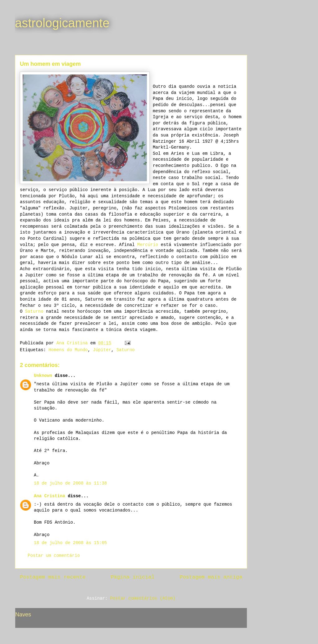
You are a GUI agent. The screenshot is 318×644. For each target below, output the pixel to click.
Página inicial (133, 577)
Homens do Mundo (68, 350)
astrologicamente (62, 23)
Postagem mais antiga (211, 577)
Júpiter (102, 350)
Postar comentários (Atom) (143, 598)
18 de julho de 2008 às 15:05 (70, 543)
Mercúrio (148, 245)
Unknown (43, 376)
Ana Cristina (50, 496)
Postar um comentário (54, 556)
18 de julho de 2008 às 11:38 (70, 483)
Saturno (34, 311)
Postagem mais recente (53, 577)
